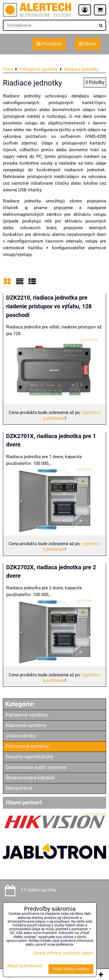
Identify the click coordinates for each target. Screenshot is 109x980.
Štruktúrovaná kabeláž (30, 778)
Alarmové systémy (26, 725)
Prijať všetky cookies (71, 969)
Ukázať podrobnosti (24, 966)
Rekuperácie (19, 788)
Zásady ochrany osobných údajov (63, 953)
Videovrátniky (20, 736)
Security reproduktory (29, 757)
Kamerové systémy (27, 715)
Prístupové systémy (27, 746)
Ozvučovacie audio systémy (36, 767)
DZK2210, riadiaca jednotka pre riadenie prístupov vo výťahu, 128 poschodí (49, 306)
